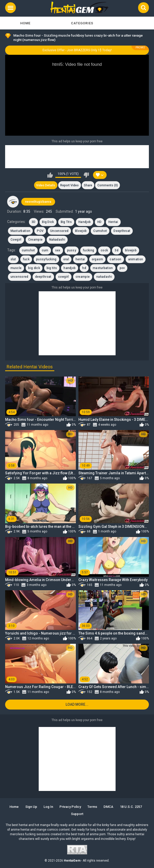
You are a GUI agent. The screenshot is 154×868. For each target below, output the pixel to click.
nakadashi (104, 277)
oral (66, 259)
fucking (88, 250)
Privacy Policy (70, 807)
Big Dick (48, 222)
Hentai (113, 222)
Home (25, 23)
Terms (92, 807)
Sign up (31, 807)
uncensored (19, 277)
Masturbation (20, 231)
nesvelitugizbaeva (38, 202)
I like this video (50, 175)
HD (100, 222)
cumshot (28, 250)
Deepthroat (122, 231)
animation (136, 259)
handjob (70, 268)
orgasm (97, 259)
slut (13, 259)
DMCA (108, 807)
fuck (26, 259)
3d (116, 250)
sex (58, 250)
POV (40, 231)
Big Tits (66, 222)
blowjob (131, 250)
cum (45, 250)
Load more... (77, 704)
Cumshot (100, 231)
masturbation (103, 268)
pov (122, 268)
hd (84, 268)
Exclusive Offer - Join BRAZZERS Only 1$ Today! (77, 50)
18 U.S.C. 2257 (131, 807)
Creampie (35, 240)
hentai (80, 259)
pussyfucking (46, 259)
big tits (52, 268)
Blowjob (81, 231)
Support (77, 814)
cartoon (115, 259)
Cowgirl (16, 240)
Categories (82, 23)
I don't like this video (86, 175)
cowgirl (64, 277)
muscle (16, 268)
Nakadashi (57, 240)
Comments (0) (108, 185)
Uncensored (59, 231)
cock (104, 250)
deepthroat (43, 277)
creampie (83, 277)
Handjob (85, 222)
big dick (34, 268)
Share (88, 185)
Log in (48, 807)
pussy (72, 250)
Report (69, 185)
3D (34, 222)
